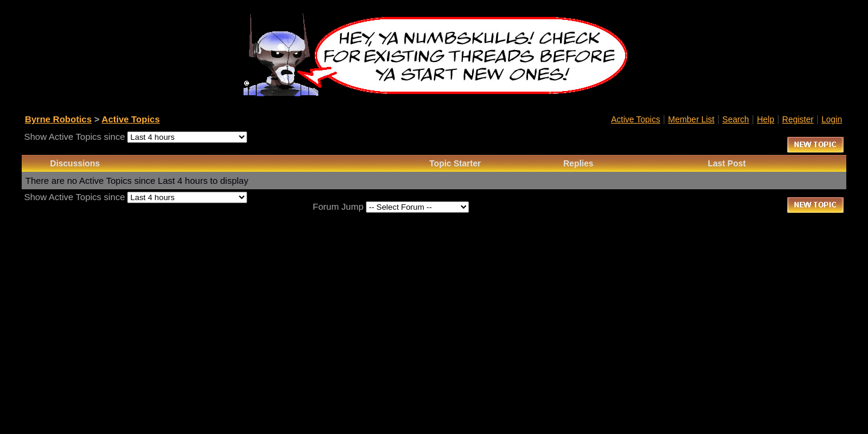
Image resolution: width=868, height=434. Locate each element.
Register (798, 119)
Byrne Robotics (58, 119)
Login (832, 119)
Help (766, 119)
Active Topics (131, 119)
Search (735, 119)
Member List (691, 119)
